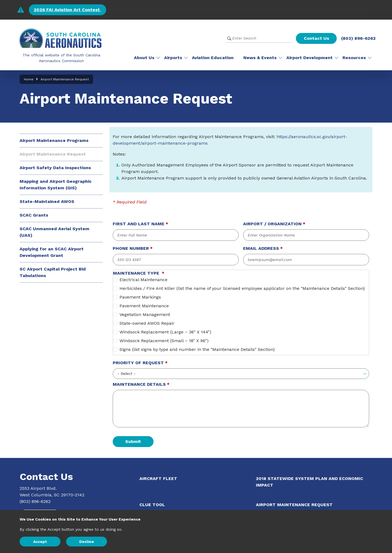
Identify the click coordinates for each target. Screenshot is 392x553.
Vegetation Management (145, 315)
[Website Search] (259, 38)
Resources (354, 58)
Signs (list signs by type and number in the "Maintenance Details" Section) (197, 349)
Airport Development (310, 58)
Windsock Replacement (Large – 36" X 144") (165, 332)
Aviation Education (213, 58)
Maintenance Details (139, 384)
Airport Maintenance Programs (54, 140)
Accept (40, 542)
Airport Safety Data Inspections (55, 168)
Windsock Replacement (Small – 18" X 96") (164, 341)
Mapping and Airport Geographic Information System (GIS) (56, 185)
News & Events (260, 58)
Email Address (261, 248)
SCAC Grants (34, 215)
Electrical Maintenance (143, 280)
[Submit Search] (229, 38)
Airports (173, 58)
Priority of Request (138, 363)
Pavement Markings (140, 297)
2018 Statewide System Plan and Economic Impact (310, 482)
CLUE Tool (152, 505)
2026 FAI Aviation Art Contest (68, 10)
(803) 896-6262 (358, 38)
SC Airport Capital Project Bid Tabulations (53, 272)
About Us (144, 58)
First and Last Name (139, 224)
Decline (87, 542)
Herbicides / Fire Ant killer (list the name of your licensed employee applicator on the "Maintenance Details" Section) (242, 288)
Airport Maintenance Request (53, 154)
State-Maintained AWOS (47, 201)
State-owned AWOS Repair (147, 323)
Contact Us (316, 38)
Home (29, 79)
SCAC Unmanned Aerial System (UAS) (54, 232)
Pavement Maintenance (144, 306)
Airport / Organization (272, 224)
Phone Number (131, 248)
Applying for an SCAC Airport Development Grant (52, 252)
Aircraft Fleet (158, 478)
